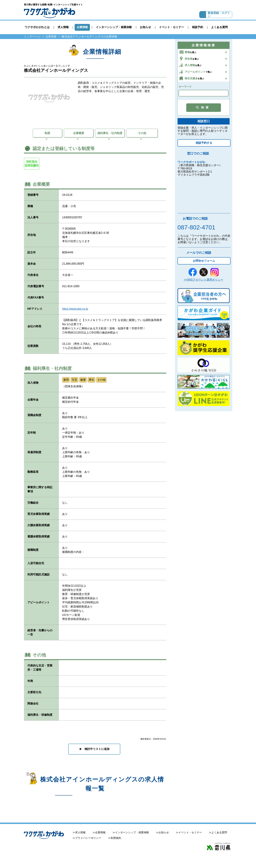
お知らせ (145, 27)
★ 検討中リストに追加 (94, 749)
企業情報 (82, 27)
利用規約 (116, 838)
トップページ (32, 37)
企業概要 (79, 133)
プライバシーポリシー (88, 838)
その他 (142, 133)
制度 (47, 133)
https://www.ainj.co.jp (75, 309)
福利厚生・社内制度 (110, 133)
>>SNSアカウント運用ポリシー (204, 280)
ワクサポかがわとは (37, 27)
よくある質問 (219, 27)
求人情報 (63, 27)
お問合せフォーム (204, 261)
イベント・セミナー (171, 27)
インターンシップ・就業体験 (114, 27)
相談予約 (198, 27)
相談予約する (204, 143)
